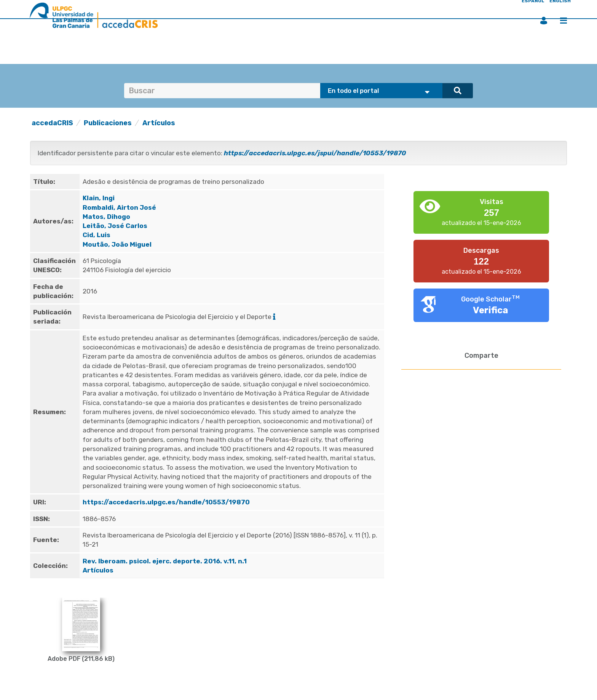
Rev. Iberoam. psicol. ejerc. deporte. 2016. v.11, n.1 (165, 561)
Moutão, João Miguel (117, 244)
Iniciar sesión (544, 21)
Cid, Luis (97, 235)
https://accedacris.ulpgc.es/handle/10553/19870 (166, 502)
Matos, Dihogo (106, 217)
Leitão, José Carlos (115, 226)
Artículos (159, 123)
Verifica (491, 310)
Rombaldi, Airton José (119, 207)
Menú (563, 21)
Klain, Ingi (99, 198)
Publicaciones (108, 123)
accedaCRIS (52, 123)
